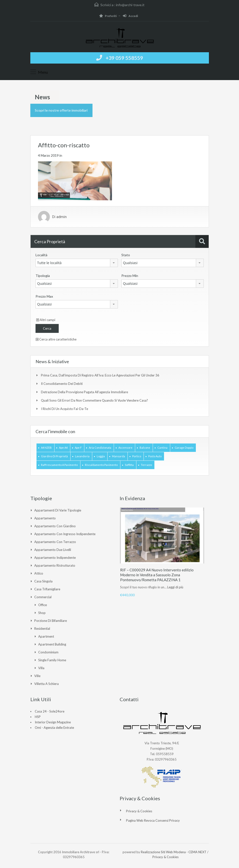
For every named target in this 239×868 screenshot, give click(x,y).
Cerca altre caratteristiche (56, 339)
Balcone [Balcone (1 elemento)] (145, 448)
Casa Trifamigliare (47, 589)
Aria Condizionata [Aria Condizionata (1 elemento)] (100, 448)
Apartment (46, 636)
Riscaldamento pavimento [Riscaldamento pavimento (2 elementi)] (101, 465)
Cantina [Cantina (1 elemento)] (162, 448)
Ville (37, 676)
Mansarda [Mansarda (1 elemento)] (119, 456)
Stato (126, 255)
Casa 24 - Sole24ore (50, 711)
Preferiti (108, 16)
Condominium (48, 652)
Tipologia (43, 276)
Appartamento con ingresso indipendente (65, 534)
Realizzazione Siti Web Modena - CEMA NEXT (174, 852)
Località (41, 255)
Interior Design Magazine (53, 722)
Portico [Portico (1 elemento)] (137, 456)
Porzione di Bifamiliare (51, 621)
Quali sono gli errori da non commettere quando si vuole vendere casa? (94, 400)
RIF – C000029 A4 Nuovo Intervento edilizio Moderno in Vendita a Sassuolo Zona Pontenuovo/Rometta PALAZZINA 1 (157, 575)
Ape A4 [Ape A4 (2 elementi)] (63, 448)
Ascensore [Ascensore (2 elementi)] (125, 448)
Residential (42, 629)
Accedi (130, 16)
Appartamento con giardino (55, 526)
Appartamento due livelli (53, 550)
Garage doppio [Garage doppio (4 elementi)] (184, 448)
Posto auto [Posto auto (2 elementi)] (155, 456)
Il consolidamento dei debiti (62, 384)
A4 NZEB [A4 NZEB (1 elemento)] (46, 448)
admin (61, 217)
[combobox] (77, 263)
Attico (39, 573)
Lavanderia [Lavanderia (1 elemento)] (82, 456)
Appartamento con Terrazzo (55, 542)
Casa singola (43, 581)
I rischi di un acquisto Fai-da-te (64, 409)
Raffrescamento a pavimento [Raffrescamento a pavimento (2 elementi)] (59, 465)
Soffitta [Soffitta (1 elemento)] (129, 465)
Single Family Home (52, 660)
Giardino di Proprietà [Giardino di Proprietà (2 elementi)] (54, 456)
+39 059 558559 (124, 58)
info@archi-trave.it (130, 5)
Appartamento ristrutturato (55, 565)
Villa (41, 668)
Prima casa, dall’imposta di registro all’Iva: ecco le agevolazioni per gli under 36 (100, 375)
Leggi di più (175, 587)
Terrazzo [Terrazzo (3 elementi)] (146, 465)
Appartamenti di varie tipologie (58, 510)
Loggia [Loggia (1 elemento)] (101, 456)
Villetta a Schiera (46, 684)
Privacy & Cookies (139, 811)
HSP (38, 717)
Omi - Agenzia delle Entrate (54, 728)
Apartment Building (52, 644)
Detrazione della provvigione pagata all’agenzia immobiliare (84, 392)
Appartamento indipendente (55, 558)
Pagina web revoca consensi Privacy (153, 820)
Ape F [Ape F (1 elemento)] (78, 448)
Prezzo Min (130, 276)
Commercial (43, 597)
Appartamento (45, 518)
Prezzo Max (44, 296)
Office (43, 605)
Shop (42, 613)
